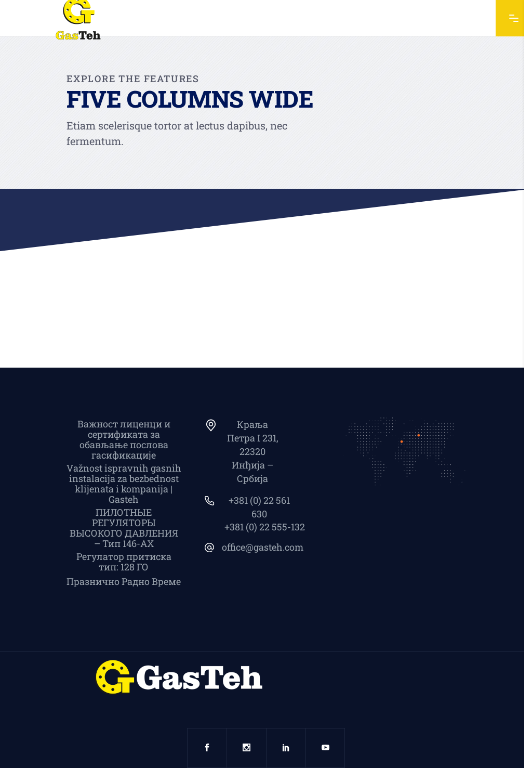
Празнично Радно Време (124, 581)
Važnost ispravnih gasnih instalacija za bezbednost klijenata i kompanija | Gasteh (124, 484)
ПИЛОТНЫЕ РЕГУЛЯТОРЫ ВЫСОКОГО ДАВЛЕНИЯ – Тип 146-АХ (124, 528)
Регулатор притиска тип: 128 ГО (124, 562)
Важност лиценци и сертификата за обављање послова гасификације (124, 439)
